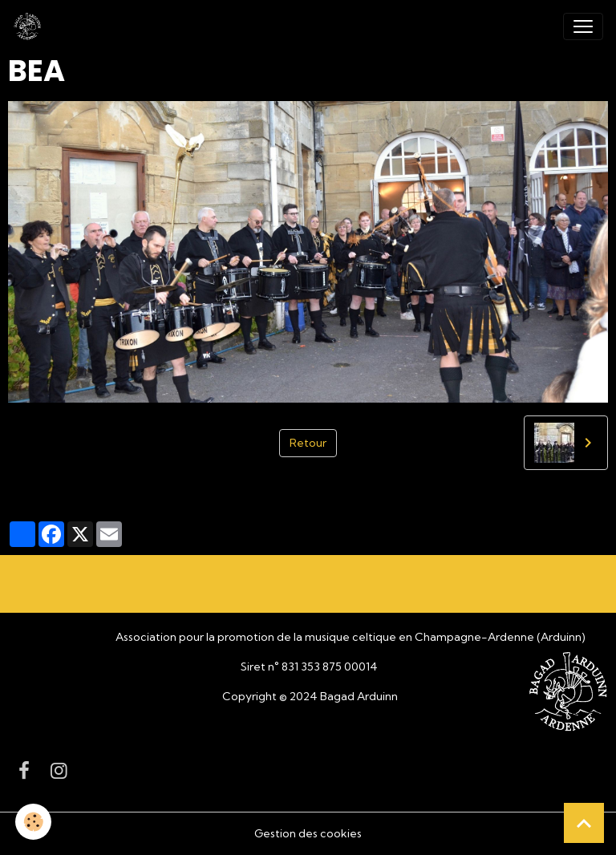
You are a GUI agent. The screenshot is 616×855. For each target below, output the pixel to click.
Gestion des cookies (308, 833)
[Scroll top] (584, 823)
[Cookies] (34, 822)
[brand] (30, 26)
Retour (308, 443)
